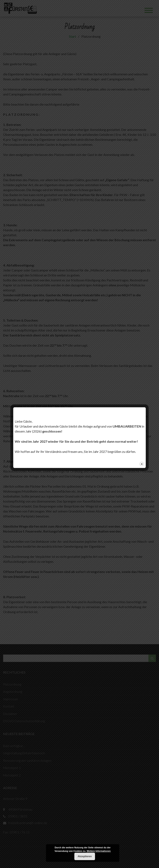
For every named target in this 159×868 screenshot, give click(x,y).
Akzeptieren (85, 856)
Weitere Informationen (99, 851)
